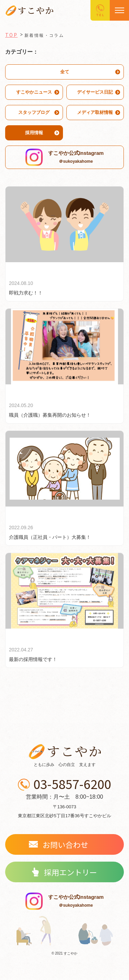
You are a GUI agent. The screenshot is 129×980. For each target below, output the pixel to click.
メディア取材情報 (95, 112)
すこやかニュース (34, 92)
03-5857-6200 (72, 785)
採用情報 (34, 133)
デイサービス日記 (95, 92)
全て (65, 72)
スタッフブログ (34, 112)
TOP (11, 35)
